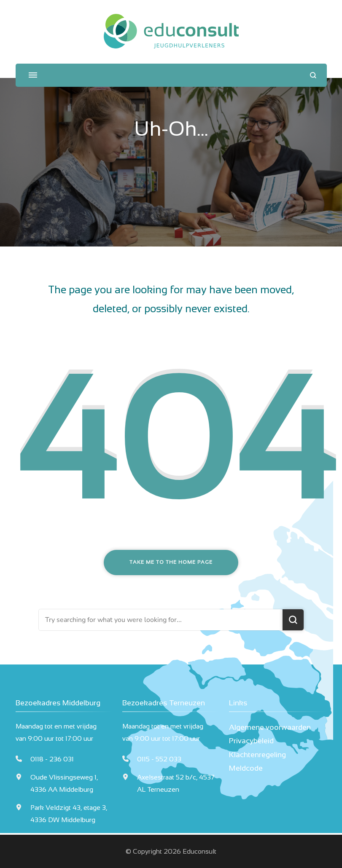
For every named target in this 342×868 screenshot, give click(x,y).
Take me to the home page (171, 562)
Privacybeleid (251, 741)
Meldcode (246, 768)
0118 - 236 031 (52, 759)
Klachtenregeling (257, 755)
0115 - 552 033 (159, 759)
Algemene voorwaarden (270, 727)
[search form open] (313, 75)
